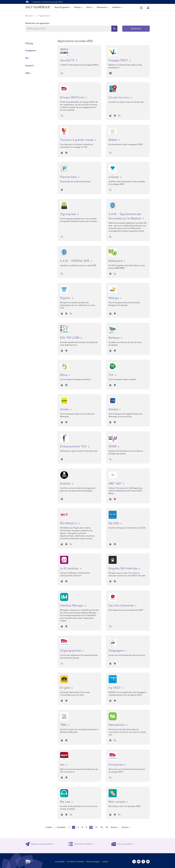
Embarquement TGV (74, 446)
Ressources (103, 7)
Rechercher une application (37, 23)
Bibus (64, 375)
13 (107, 827)
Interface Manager (72, 606)
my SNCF (115, 688)
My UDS (114, 523)
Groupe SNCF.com (73, 97)
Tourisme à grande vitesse (77, 140)
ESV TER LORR (70, 338)
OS (27, 58)
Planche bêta (69, 177)
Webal (113, 140)
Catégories (30, 51)
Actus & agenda (63, 7)
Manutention (117, 725)
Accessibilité (60, 862)
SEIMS (113, 446)
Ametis (65, 409)
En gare (65, 688)
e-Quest (114, 177)
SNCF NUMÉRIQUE (38, 7)
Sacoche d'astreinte (122, 606)
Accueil (28, 16)
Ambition (118, 7)
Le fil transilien (70, 568)
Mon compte (117, 802)
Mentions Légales (93, 862)
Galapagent (117, 651)
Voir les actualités (123, 844)
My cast (65, 802)
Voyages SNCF (119, 60)
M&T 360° (116, 484)
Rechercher (136, 29)
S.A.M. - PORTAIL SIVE (75, 261)
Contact (105, 862)
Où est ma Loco (119, 97)
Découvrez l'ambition (81, 844)
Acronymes (116, 765)
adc (63, 765)
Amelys (114, 409)
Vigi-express (68, 214)
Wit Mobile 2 (69, 523)
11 (96, 827)
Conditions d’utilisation (76, 862)
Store (90, 7)
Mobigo (114, 298)
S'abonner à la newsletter (40, 844)
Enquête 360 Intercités (123, 568)
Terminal (29, 66)
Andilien (66, 484)
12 (101, 827)
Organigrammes (71, 651)
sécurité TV (68, 60)
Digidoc (66, 298)
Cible (28, 73)
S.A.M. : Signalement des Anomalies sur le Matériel (125, 216)
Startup (79, 7)
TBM (63, 725)
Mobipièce (116, 261)
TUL (112, 375)
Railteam (114, 338)
